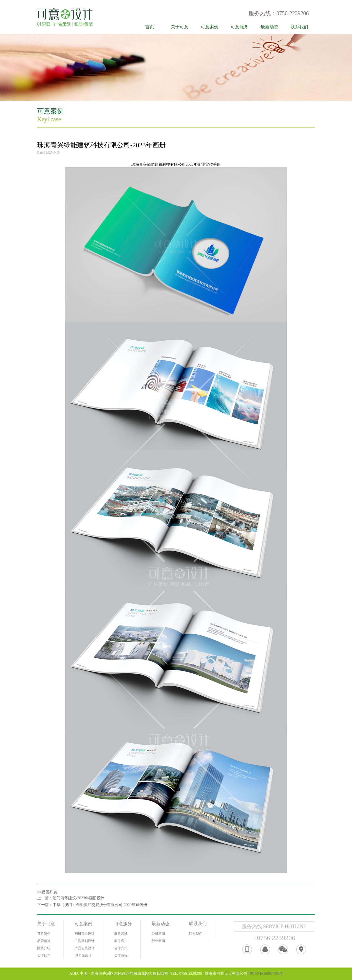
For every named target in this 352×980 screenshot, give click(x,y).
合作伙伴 (44, 955)
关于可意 (180, 27)
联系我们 (299, 27)
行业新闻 (158, 941)
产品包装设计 (85, 948)
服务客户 (121, 941)
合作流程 (121, 955)
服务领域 (121, 934)
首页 (150, 27)
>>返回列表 (47, 892)
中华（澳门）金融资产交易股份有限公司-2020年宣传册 (100, 905)
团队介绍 (44, 948)
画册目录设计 (85, 934)
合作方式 (121, 948)
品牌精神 (44, 941)
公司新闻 (158, 934)
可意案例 (210, 27)
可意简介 (44, 934)
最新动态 (269, 27)
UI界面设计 (83, 955)
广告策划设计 (85, 941)
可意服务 (239, 27)
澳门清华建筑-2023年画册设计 (79, 898)
